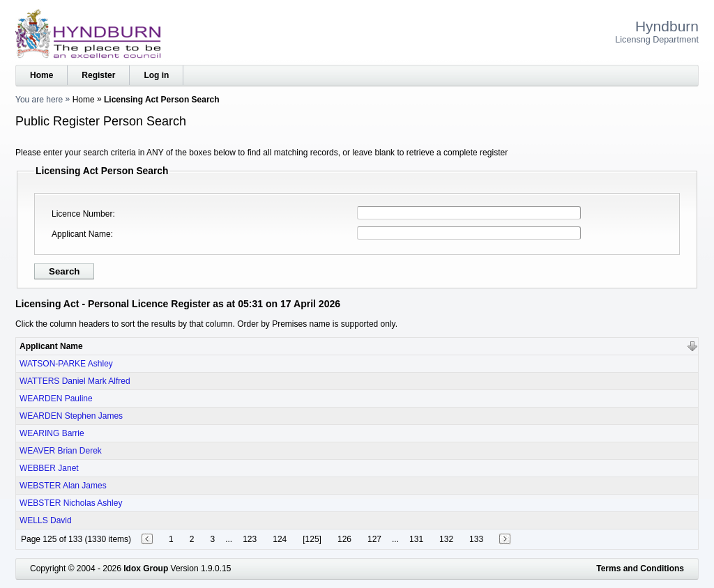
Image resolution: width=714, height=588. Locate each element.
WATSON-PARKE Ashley (66, 364)
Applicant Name (81, 234)
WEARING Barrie (52, 433)
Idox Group (146, 568)
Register (98, 75)
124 (280, 539)
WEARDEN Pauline (56, 399)
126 (344, 539)
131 (416, 539)
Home (41, 75)
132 (446, 539)
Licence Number (82, 214)
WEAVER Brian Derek (61, 451)
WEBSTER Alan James (63, 486)
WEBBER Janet (49, 468)
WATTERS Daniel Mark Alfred (75, 381)
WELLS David (46, 520)
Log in (156, 75)
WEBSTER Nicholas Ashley (71, 503)
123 (250, 539)
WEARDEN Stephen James (71, 416)
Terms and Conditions (640, 568)
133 (476, 539)
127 (374, 539)
